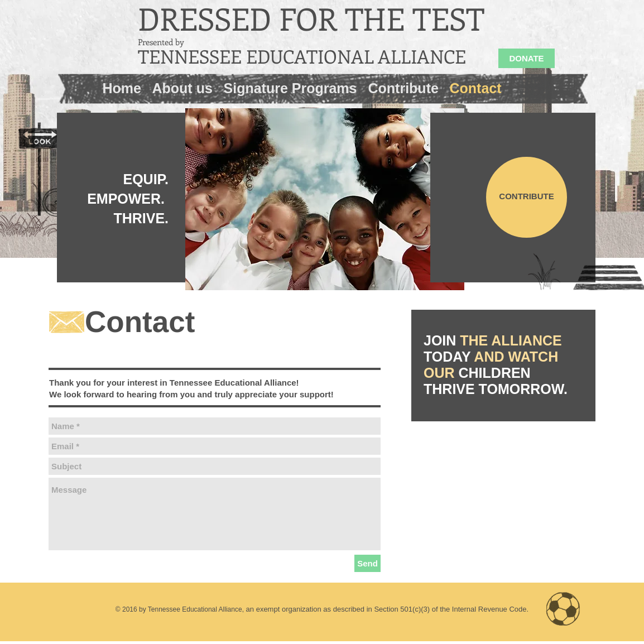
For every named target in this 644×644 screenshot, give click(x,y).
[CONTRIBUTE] (527, 197)
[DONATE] (527, 58)
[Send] (367, 563)
